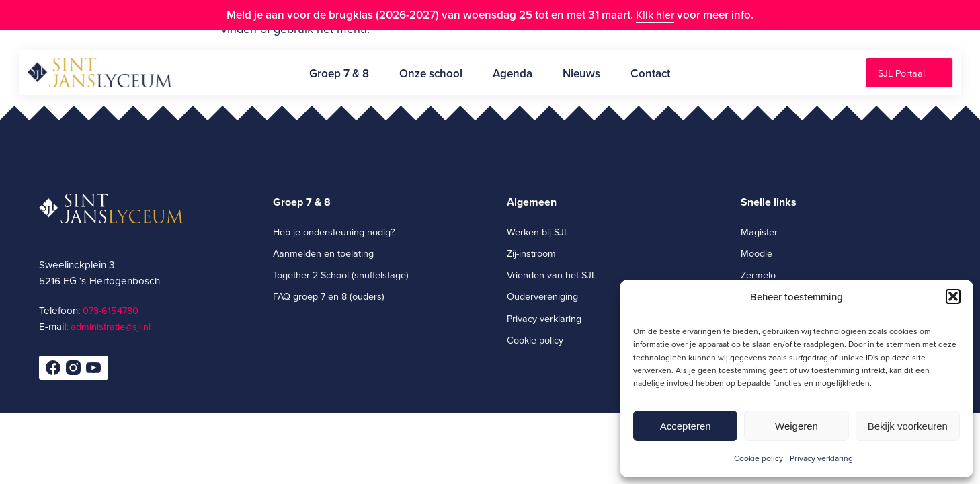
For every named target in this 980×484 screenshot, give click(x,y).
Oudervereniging (542, 296)
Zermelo (758, 275)
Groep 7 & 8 (339, 73)
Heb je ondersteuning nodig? (334, 232)
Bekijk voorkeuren (908, 426)
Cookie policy (759, 458)
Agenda (513, 73)
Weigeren (797, 426)
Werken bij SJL (538, 232)
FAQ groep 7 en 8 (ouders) (329, 296)
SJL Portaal (901, 73)
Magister (759, 232)
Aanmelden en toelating (323, 253)
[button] (953, 296)
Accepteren (686, 426)
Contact (650, 73)
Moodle (757, 253)
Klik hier (655, 15)
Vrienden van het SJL (552, 275)
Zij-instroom (531, 253)
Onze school (431, 73)
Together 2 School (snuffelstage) (341, 275)
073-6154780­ (111, 310)
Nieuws (581, 73)
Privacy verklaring (821, 458)
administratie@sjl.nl (111, 326)
